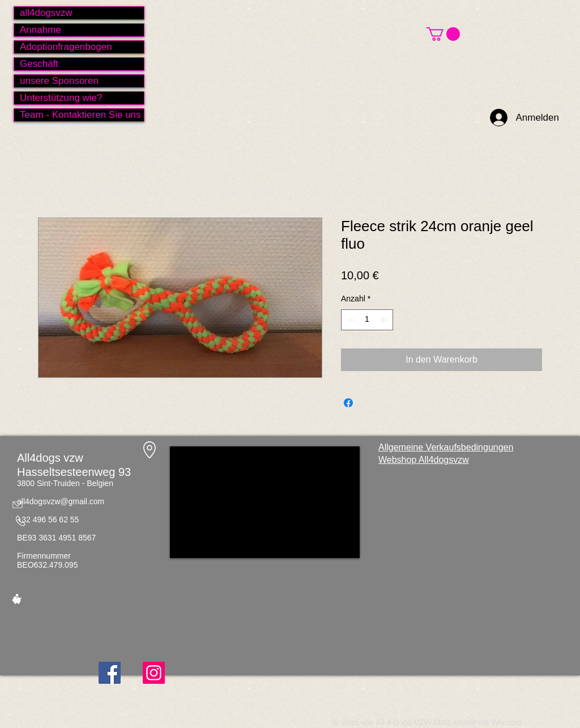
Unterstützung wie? (61, 98)
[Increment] (384, 320)
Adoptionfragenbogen (66, 47)
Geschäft (39, 64)
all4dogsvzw (46, 13)
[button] (443, 34)
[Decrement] (350, 320)
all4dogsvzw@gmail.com (61, 501)
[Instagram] (154, 673)
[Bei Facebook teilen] (348, 403)
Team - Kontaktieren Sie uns (80, 115)
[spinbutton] (367, 320)
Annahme (40, 30)
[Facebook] (110, 673)
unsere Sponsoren (59, 81)
